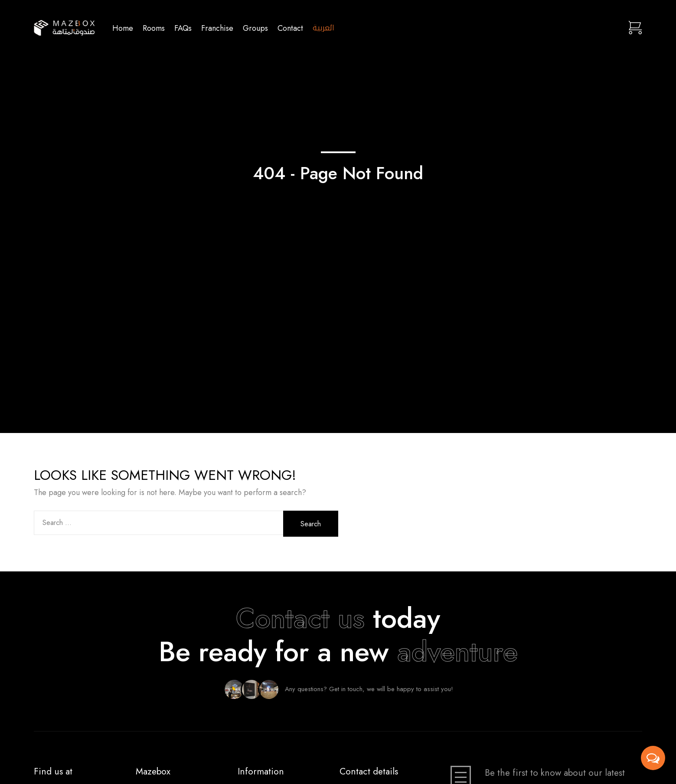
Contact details (369, 771)
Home (123, 28)
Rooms (154, 28)
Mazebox (153, 771)
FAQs (183, 28)
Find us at (53, 771)
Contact (290, 28)
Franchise (217, 28)
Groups (255, 28)
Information (261, 771)
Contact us (300, 618)
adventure (457, 652)
